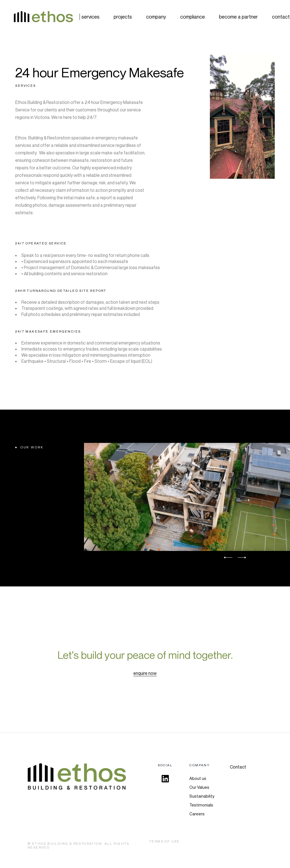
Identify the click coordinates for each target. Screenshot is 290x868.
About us (198, 778)
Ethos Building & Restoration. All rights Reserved (79, 845)
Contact (238, 767)
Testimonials (201, 805)
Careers (197, 814)
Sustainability (202, 796)
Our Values (199, 787)
